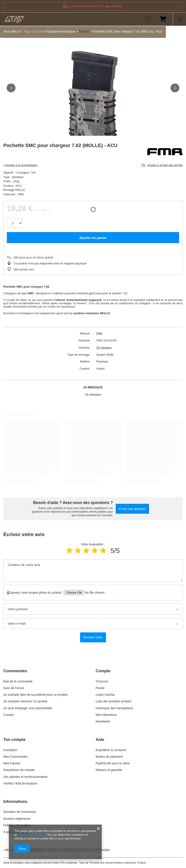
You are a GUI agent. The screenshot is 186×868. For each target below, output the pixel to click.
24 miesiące (104, 348)
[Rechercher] (148, 19)
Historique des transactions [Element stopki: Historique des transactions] (114, 708)
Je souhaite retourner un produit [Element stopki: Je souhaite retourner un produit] (25, 701)
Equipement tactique (61, 31)
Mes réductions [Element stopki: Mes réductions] (106, 715)
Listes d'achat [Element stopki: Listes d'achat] (105, 695)
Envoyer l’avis (93, 637)
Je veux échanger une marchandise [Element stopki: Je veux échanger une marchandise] (28, 708)
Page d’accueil (34, 31)
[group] (93, 99)
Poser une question (132, 509)
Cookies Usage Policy (31, 835)
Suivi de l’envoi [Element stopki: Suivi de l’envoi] (14, 688)
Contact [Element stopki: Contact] (9, 715)
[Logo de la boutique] (15, 19)
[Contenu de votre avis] (93, 570)
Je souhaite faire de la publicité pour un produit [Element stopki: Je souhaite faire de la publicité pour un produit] (35, 695)
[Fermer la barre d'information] (178, 6)
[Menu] (179, 19)
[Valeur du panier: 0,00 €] (163, 19)
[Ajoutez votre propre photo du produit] (93, 593)
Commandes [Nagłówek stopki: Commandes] (15, 671)
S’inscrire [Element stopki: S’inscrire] (102, 681)
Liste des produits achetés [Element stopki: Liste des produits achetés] (114, 701)
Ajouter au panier (93, 238)
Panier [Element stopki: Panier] (100, 688)
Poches (85, 31)
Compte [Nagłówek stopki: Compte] (103, 671)
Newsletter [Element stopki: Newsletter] (103, 721)
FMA (99, 333)
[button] (11, 88)
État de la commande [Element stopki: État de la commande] (18, 681)
